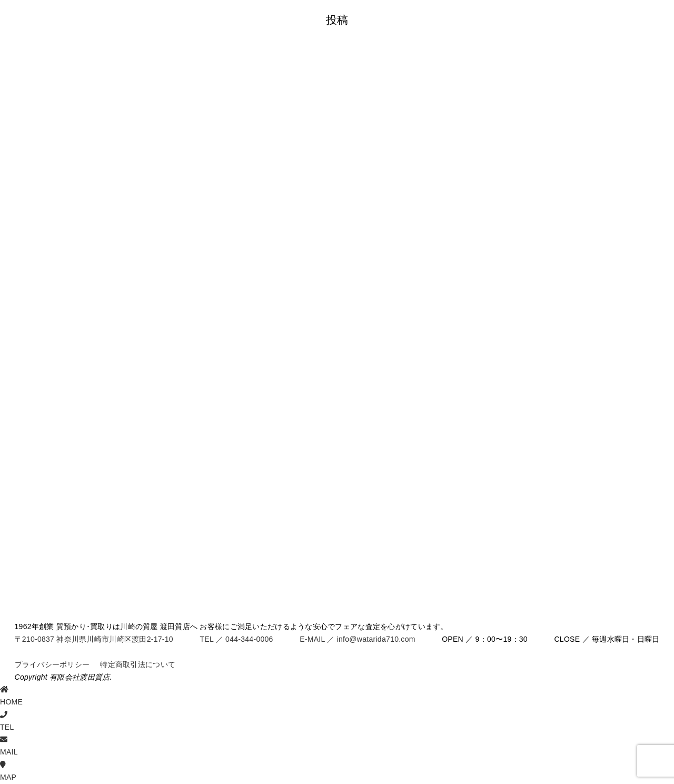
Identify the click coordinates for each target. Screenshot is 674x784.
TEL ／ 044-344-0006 (236, 639)
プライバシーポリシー (52, 664)
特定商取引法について (138, 664)
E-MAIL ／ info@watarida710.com (357, 639)
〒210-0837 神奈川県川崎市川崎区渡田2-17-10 (94, 639)
